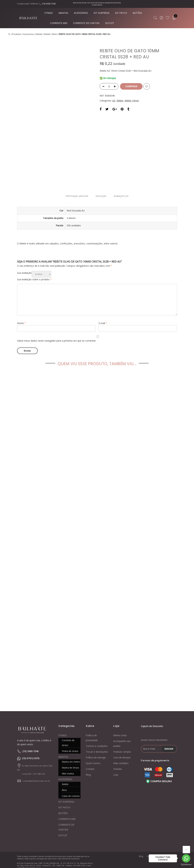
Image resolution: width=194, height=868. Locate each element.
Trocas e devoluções (97, 748)
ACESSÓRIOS (81, 13)
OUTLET (110, 23)
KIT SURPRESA (102, 13)
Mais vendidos (121, 759)
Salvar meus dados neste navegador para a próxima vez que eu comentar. (57, 337)
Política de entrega (96, 753)
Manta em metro (71, 758)
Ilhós (64, 786)
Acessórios (29, 34)
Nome (21, 320)
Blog (88, 771)
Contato (90, 765)
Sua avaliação (24, 269)
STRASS (49, 13)
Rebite (39, 34)
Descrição (101, 193)
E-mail (103, 320)
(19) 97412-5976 (31, 754)
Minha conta (120, 731)
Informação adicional (76, 193)
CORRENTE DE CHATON (86, 23)
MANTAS (63, 13)
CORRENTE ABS (59, 23)
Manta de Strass (71, 764)
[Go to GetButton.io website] (186, 865)
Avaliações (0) (122, 193)
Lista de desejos (122, 753)
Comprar (132, 86)
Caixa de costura (71, 792)
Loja (116, 771)
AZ (114, 101)
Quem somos (93, 759)
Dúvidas (118, 765)
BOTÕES (137, 13)
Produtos (17, 34)
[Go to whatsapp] (186, 858)
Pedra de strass (70, 747)
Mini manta (68, 769)
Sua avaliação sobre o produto (34, 276)
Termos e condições (97, 742)
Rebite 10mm (51, 34)
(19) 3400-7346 (49, 4)
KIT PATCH (121, 13)
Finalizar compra (122, 748)
